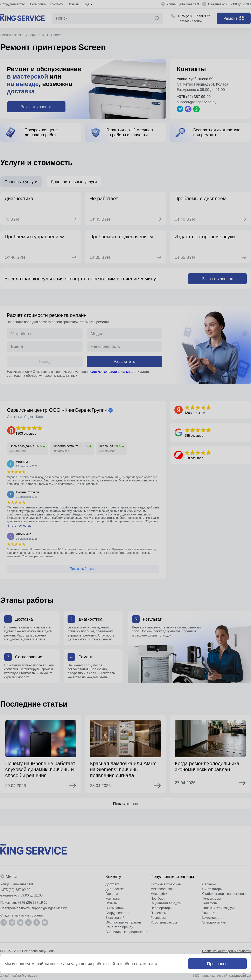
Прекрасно (217, 964)
